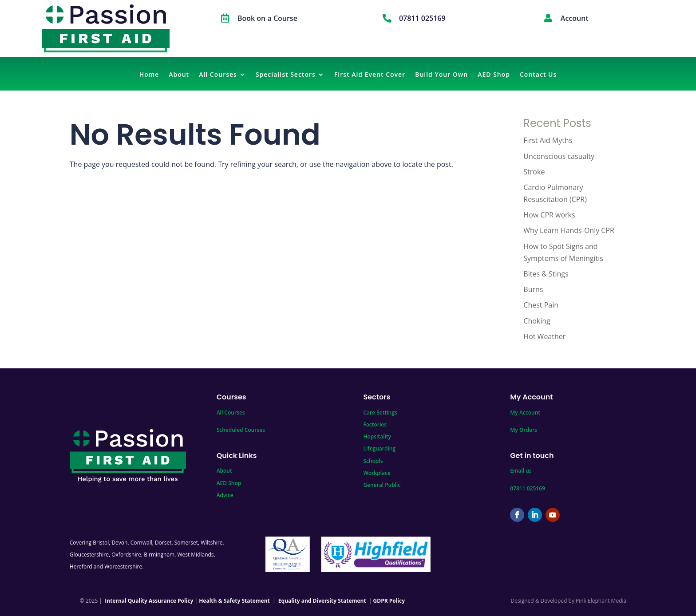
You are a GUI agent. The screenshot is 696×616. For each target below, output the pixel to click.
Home (149, 75)
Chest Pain (541, 305)
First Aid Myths (548, 140)
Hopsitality (377, 436)
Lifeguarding (379, 448)
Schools (373, 461)
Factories (375, 424)
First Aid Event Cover (370, 75)
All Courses (218, 75)
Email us (521, 471)
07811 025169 (528, 488)
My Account (525, 413)
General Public (382, 485)
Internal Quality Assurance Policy (149, 601)
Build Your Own (441, 75)
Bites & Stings (546, 274)
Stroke (534, 172)
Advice (225, 495)
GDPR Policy (389, 601)
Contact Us (538, 75)
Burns (533, 289)
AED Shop (494, 75)
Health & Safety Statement (234, 601)
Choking (537, 321)
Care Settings (380, 413)
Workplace (377, 473)
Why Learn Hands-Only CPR (569, 230)
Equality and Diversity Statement (322, 601)
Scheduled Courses (241, 430)
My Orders (524, 430)
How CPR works (549, 215)
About (179, 75)
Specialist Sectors (286, 75)
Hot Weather (544, 336)
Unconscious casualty (559, 156)
